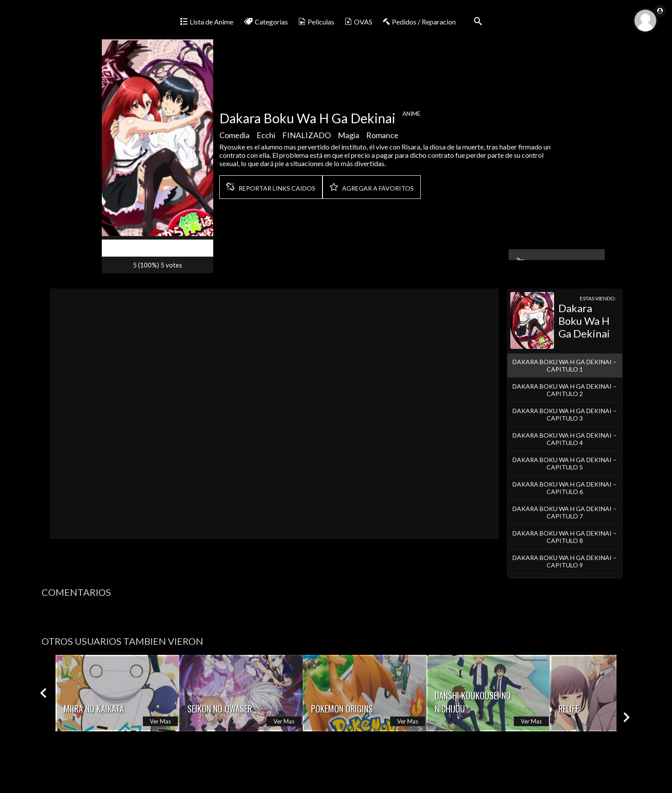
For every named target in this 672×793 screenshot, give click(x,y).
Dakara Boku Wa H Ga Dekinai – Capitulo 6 (565, 488)
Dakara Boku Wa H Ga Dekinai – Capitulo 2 (565, 390)
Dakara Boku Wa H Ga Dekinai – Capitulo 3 (565, 414)
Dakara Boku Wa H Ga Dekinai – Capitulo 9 (565, 561)
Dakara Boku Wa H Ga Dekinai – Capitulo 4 (565, 439)
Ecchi (266, 138)
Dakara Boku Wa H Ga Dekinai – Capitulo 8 (565, 537)
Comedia (234, 138)
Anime (411, 116)
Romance (382, 138)
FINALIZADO (307, 138)
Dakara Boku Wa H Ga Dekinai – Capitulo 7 (565, 512)
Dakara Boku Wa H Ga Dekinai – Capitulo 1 (565, 365)
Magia (348, 138)
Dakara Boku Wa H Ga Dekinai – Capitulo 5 (565, 463)
